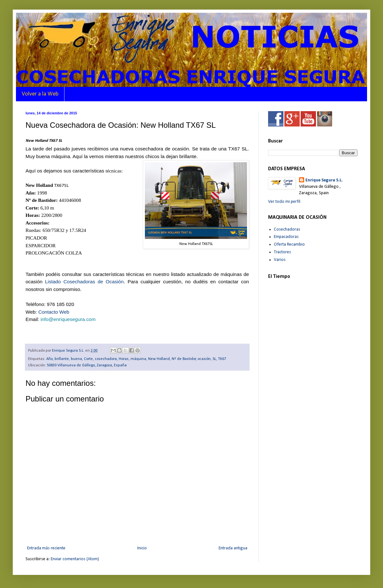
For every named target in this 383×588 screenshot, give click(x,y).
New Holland (159, 359)
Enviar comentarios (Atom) (75, 559)
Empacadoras (286, 237)
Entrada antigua (233, 548)
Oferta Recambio (289, 244)
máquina (138, 359)
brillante (62, 359)
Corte (88, 359)
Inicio (142, 548)
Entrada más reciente (46, 548)
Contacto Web (54, 312)
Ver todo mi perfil (284, 202)
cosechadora (106, 359)
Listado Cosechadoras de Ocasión (84, 282)
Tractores (282, 252)
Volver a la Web (40, 94)
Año (49, 359)
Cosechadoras (287, 229)
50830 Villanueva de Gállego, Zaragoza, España (87, 365)
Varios (280, 260)
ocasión (204, 359)
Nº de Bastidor (184, 359)
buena (76, 359)
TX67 (222, 359)
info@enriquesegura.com (68, 319)
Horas (124, 359)
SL (214, 359)
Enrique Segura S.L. (324, 180)
